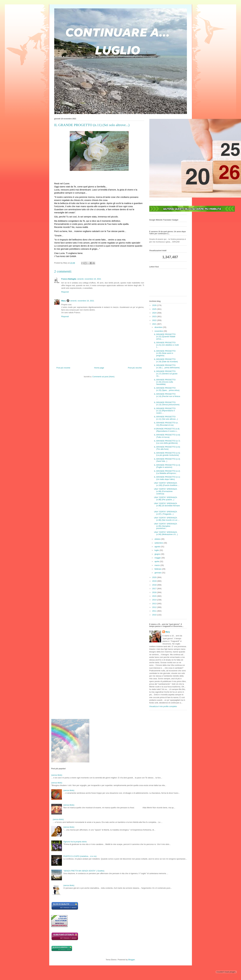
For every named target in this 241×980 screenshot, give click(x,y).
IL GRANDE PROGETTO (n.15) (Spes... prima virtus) (167, 389)
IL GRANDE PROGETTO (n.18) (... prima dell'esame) (167, 366)
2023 (155, 316)
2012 (155, 607)
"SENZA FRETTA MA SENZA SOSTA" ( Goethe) (84, 871)
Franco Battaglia (69, 279)
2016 (155, 592)
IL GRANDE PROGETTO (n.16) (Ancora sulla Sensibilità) (165, 382)
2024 (155, 313)
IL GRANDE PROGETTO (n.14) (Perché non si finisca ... (167, 396)
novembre (159, 331)
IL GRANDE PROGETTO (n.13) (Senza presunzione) (167, 404)
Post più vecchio (135, 368)
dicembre (159, 327)
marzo (157, 565)
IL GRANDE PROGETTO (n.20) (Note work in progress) (165, 353)
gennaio (158, 573)
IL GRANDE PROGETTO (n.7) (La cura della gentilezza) (167, 442)
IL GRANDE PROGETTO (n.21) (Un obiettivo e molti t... (166, 345)
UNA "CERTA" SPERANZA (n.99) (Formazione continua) (165, 491)
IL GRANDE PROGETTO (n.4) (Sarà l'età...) (167, 460)
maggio (158, 558)
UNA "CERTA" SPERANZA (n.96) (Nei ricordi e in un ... (167, 519)
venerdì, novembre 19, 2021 (89, 279)
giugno (158, 554)
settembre (159, 543)
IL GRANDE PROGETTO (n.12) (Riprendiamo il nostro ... (165, 411)
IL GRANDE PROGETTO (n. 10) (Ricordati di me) (166, 424)
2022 (155, 320)
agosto (158, 547)
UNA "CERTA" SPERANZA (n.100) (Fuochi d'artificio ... (167, 484)
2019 (155, 581)
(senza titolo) (57, 775)
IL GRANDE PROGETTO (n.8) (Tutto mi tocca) (167, 436)
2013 (155, 604)
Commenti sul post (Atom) (103, 377)
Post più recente (63, 368)
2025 (155, 309)
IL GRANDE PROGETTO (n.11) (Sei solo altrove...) (166, 418)
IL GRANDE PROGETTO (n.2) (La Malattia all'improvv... (167, 472)
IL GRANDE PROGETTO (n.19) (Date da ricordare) (166, 360)
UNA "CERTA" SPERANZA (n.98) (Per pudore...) (165, 499)
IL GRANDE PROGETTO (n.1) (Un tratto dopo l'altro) (167, 478)
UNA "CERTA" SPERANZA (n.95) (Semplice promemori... (165, 526)
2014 (155, 600)
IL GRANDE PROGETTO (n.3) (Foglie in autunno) (167, 466)
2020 (155, 577)
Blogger (131, 960)
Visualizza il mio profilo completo (163, 706)
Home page (99, 368)
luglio (157, 550)
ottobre (158, 539)
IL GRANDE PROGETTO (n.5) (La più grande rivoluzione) (167, 454)
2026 (155, 305)
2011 (155, 611)
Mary (64, 301)
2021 (155, 324)
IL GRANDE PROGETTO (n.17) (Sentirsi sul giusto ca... (166, 374)
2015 (155, 596)
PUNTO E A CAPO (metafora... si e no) (80, 856)
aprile (157, 561)
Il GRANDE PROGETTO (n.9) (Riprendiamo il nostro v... (167, 430)
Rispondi (65, 292)
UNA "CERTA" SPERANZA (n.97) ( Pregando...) (165, 513)
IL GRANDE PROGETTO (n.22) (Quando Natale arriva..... (165, 337)
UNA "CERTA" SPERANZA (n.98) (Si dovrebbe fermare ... (167, 506)
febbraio (158, 569)
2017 (155, 589)
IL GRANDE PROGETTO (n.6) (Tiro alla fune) (167, 448)
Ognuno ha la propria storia (75, 842)
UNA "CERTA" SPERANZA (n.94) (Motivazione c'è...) (166, 533)
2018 (155, 585)
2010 (155, 615)
